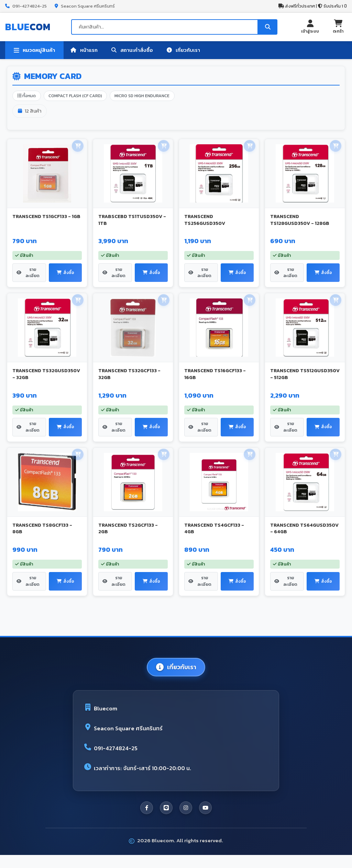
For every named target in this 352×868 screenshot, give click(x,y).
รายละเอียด (29, 276)
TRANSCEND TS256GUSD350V (205, 221)
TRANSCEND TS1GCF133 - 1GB (46, 218)
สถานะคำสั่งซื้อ (132, 50)
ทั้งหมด (28, 96)
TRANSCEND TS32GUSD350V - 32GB (46, 378)
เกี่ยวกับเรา (183, 50)
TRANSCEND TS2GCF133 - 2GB (128, 535)
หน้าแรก (84, 50)
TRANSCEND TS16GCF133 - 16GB (215, 378)
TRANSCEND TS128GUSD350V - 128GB (300, 221)
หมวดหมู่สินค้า (34, 50)
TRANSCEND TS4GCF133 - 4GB (214, 535)
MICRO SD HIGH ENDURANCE (150, 96)
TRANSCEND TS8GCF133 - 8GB (42, 535)
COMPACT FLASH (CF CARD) (79, 96)
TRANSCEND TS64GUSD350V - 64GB (304, 535)
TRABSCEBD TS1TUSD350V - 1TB (132, 221)
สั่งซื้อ (65, 276)
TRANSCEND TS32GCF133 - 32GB (129, 378)
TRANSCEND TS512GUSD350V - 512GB (305, 378)
